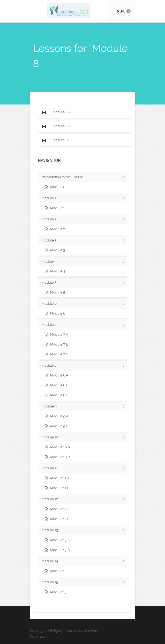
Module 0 (58, 187)
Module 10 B (60, 457)
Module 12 (84, 501)
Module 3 (84, 242)
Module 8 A (59, 375)
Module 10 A (60, 447)
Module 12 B (60, 519)
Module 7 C (59, 354)
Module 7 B (59, 344)
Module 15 (84, 584)
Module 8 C (59, 395)
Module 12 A (60, 509)
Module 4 (84, 263)
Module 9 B (59, 426)
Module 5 (84, 284)
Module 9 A (59, 416)
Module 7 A (59, 334)
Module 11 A (60, 478)
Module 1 (84, 200)
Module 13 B (60, 550)
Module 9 (84, 408)
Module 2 (84, 221)
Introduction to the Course (84, 179)
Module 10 (84, 439)
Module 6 (84, 305)
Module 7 (84, 326)
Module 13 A (60, 540)
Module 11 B (60, 488)
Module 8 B (59, 385)
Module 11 (84, 470)
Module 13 (84, 532)
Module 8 (84, 367)
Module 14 (84, 563)
